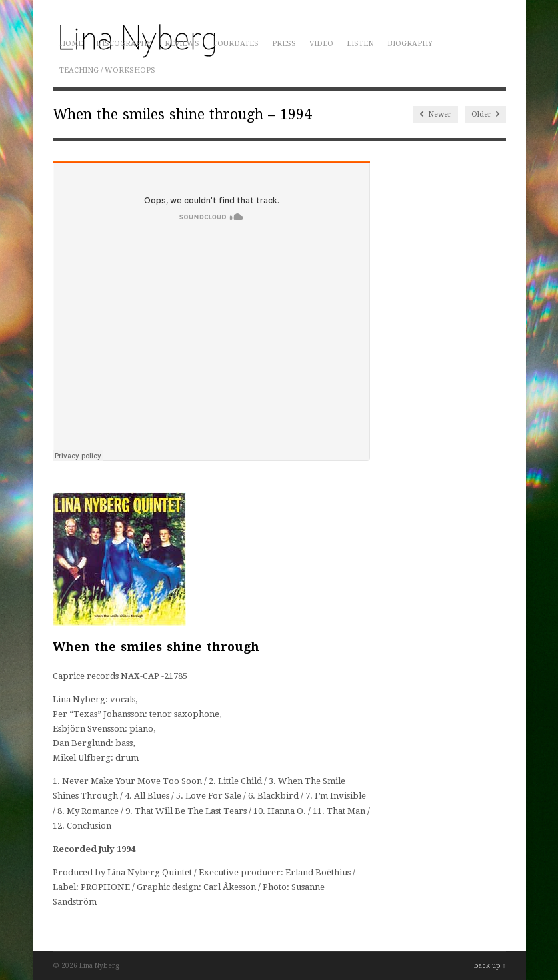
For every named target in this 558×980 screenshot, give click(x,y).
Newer (436, 114)
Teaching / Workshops (107, 70)
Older (485, 114)
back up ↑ (490, 966)
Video (321, 44)
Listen (360, 44)
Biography (410, 44)
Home (71, 44)
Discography (124, 44)
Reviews (182, 44)
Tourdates (236, 44)
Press (284, 44)
